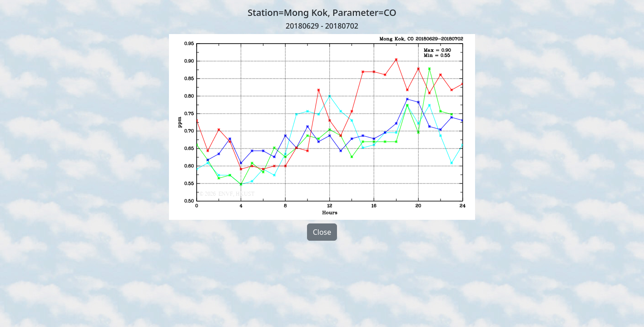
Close (322, 232)
